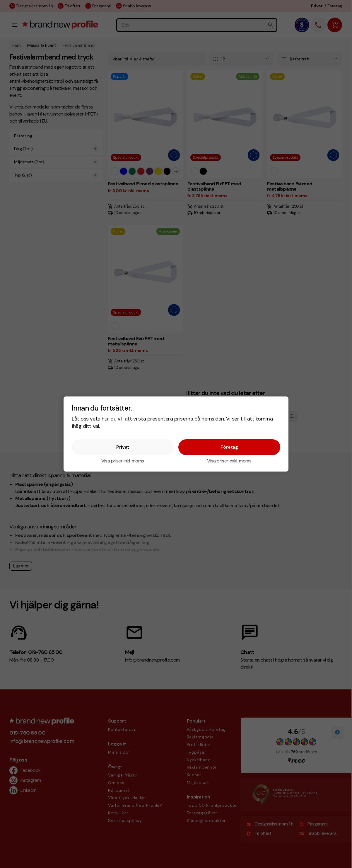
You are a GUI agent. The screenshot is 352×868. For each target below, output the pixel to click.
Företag (229, 447)
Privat (123, 447)
